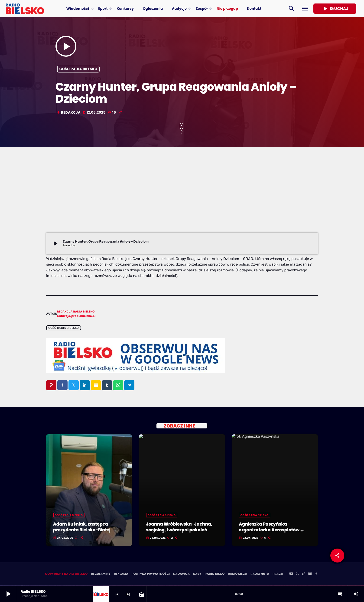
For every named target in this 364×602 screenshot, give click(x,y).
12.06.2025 (94, 113)
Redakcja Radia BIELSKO (76, 312)
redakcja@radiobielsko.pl (76, 316)
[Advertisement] (182, 198)
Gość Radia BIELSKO (78, 69)
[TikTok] (304, 574)
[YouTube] (291, 574)
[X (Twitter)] (297, 574)
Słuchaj (335, 9)
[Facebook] (316, 574)
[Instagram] (310, 574)
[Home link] (25, 9)
